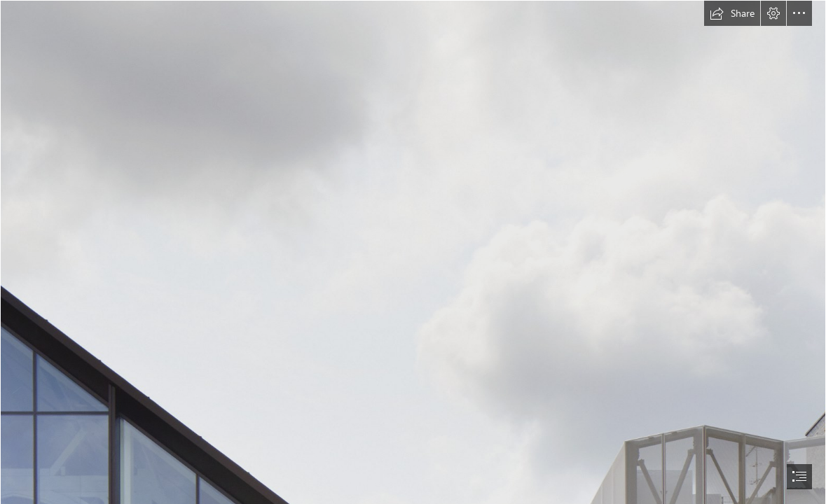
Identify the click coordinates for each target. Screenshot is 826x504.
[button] (732, 13)
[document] (413, 252)
